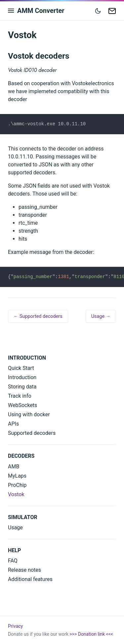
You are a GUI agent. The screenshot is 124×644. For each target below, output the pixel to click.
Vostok (16, 494)
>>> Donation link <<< (91, 634)
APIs (13, 424)
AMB (14, 467)
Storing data (22, 387)
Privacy (15, 626)
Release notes (24, 570)
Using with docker (29, 414)
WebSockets (22, 405)
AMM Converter (41, 11)
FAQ (13, 561)
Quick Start (21, 368)
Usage (15, 527)
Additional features (30, 579)
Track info (20, 396)
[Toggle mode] (98, 11)
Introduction (22, 377)
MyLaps (17, 476)
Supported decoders (32, 433)
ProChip (17, 485)
